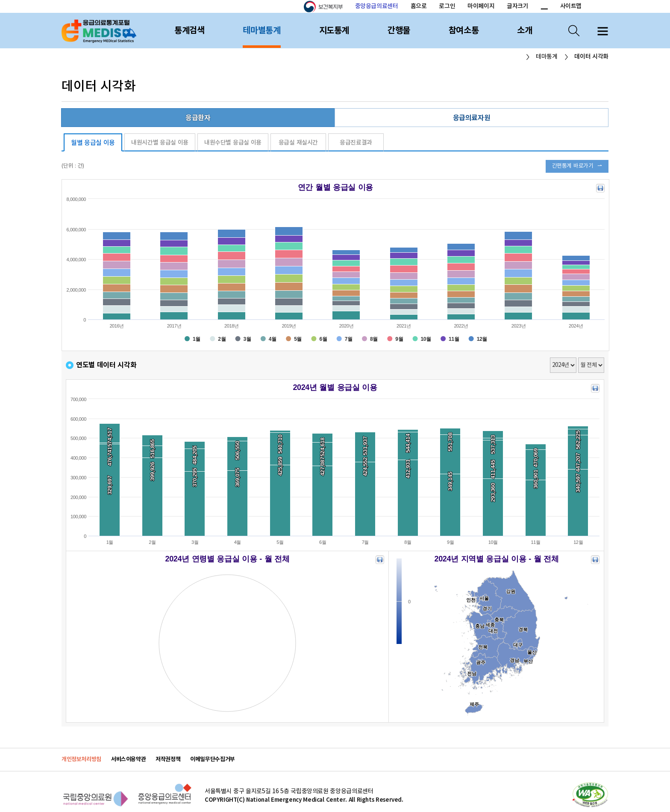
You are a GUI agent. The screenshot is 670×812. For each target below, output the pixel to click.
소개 (525, 31)
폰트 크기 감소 (544, 7)
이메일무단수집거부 (213, 759)
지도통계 (334, 31)
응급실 (298, 143)
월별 (93, 143)
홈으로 (419, 6)
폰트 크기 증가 (534, 7)
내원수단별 (233, 143)
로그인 (447, 6)
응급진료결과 (356, 143)
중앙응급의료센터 (377, 6)
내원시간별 (160, 143)
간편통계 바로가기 (573, 166)
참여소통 (464, 31)
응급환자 (198, 118)
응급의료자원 (472, 118)
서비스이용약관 (128, 759)
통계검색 (189, 31)
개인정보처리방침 (81, 759)
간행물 (399, 31)
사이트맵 (571, 6)
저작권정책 (168, 759)
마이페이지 (481, 6)
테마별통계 (262, 31)
